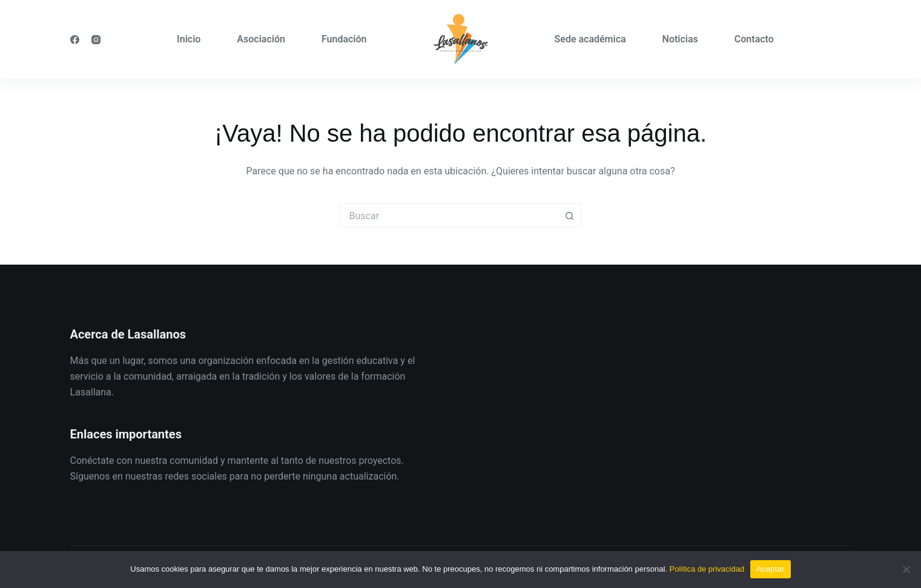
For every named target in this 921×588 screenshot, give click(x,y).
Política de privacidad (707, 569)
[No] (906, 569)
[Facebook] (75, 40)
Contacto (754, 39)
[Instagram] (96, 40)
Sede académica (590, 39)
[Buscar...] (449, 216)
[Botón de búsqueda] (570, 216)
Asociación (261, 39)
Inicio (189, 39)
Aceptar (771, 569)
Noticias (680, 39)
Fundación (344, 39)
